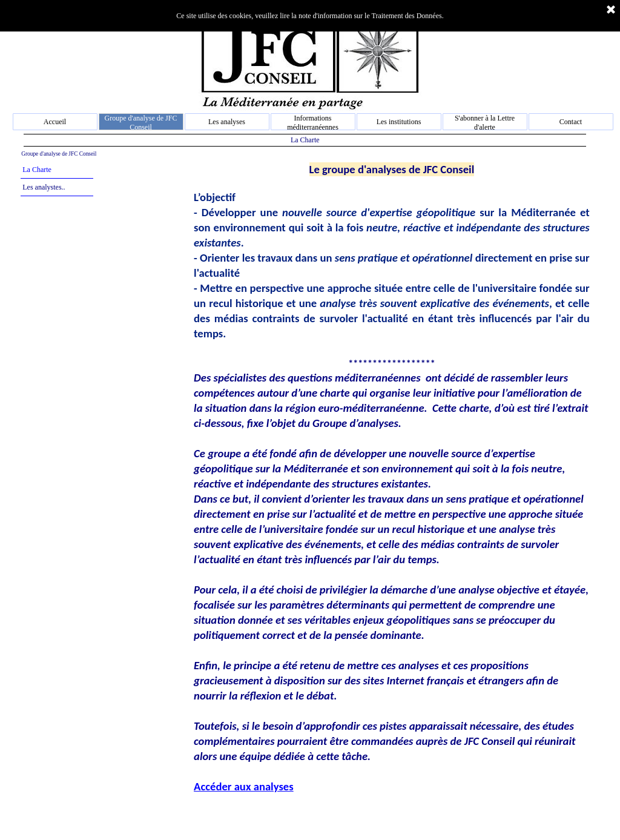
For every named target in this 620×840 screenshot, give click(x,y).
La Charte (37, 170)
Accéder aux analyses (244, 786)
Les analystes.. (44, 187)
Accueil (55, 122)
